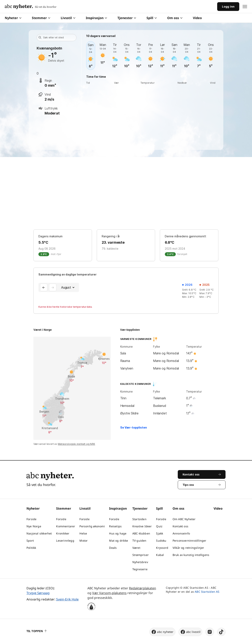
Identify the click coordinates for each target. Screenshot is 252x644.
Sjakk (160, 533)
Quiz (159, 526)
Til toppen (37, 631)
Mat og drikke (119, 541)
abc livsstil (190, 632)
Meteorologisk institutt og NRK (77, 444)
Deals (113, 548)
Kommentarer (66, 526)
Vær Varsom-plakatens (109, 593)
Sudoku (161, 541)
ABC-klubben (141, 533)
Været (136, 548)
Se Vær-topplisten (134, 427)
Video (197, 18)
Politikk (31, 548)
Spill (152, 18)
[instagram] (210, 632)
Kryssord (162, 548)
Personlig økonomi (92, 526)
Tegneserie (140, 569)
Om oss (175, 18)
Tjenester (127, 18)
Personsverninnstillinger (189, 541)
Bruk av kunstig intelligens (191, 555)
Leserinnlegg (65, 541)
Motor (84, 541)
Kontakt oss (180, 526)
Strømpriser (141, 555)
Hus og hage (118, 533)
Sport (30, 541)
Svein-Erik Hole (67, 599)
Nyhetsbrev (140, 562)
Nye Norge (34, 526)
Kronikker (63, 533)
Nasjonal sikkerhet (39, 533)
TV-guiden (139, 541)
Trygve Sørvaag (38, 593)
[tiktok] (221, 632)
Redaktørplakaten (143, 588)
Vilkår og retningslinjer (188, 548)
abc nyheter (162, 632)
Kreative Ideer (142, 526)
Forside (31, 519)
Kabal (160, 555)
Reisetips (115, 526)
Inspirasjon (96, 18)
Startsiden (139, 519)
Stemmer (41, 18)
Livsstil (68, 18)
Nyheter (13, 18)
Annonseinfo (181, 533)
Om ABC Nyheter (184, 519)
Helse (83, 533)
